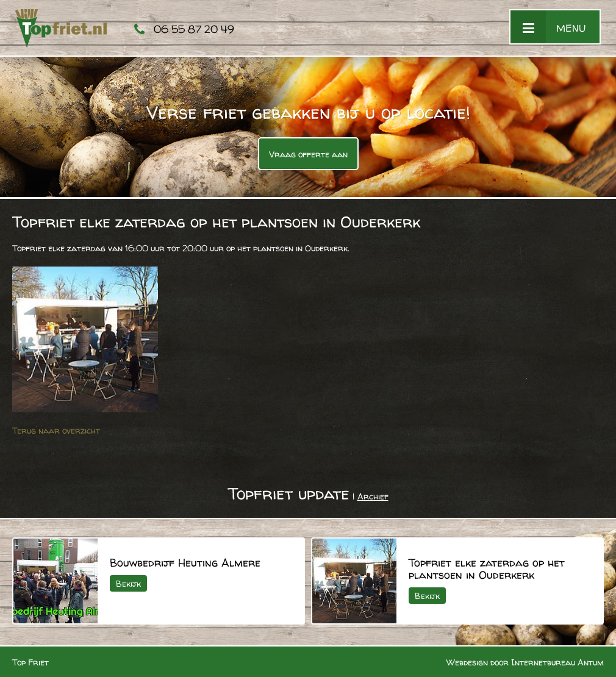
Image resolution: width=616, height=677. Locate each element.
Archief (373, 496)
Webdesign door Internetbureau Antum (525, 662)
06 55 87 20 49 (194, 29)
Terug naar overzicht (56, 430)
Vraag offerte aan (308, 154)
